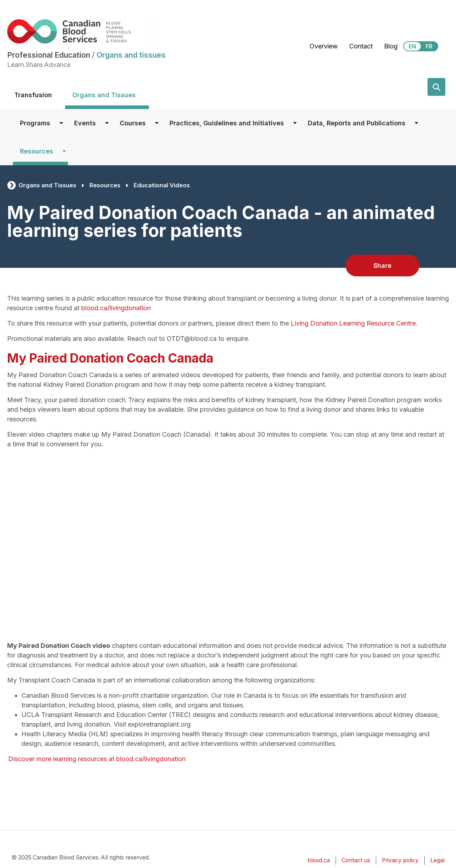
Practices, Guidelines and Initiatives (227, 123)
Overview (324, 46)
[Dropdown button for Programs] (61, 123)
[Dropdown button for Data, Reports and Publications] (416, 123)
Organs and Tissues (104, 95)
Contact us (356, 860)
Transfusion (33, 95)
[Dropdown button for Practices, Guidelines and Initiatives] (295, 123)
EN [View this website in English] (412, 46)
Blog (391, 46)
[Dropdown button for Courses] (157, 123)
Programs (35, 123)
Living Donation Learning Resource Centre (353, 323)
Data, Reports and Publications (357, 123)
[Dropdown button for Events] (107, 123)
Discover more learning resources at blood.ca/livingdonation (96, 759)
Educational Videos (162, 185)
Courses (133, 123)
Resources (37, 151)
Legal (437, 860)
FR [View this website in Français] (429, 46)
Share (382, 266)
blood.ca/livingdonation (116, 308)
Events (85, 123)
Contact (361, 46)
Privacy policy (400, 860)
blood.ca (319, 860)
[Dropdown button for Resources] (64, 151)
